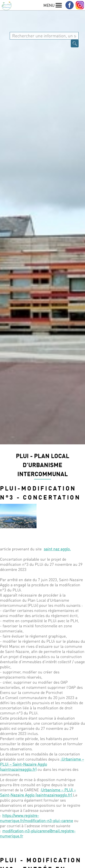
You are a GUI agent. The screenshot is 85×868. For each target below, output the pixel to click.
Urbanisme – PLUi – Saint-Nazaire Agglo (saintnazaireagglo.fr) (38, 792)
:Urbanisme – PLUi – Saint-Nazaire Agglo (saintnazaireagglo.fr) (42, 764)
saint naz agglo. (57, 549)
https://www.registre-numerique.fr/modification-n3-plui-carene (37, 818)
